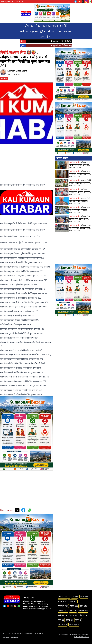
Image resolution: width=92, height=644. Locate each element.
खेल (48, 37)
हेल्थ (42, 37)
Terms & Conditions (10, 638)
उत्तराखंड (47, 26)
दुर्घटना (43, 31)
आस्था (59, 31)
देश (32, 26)
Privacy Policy (17, 633)
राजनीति (64, 26)
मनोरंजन (24, 31)
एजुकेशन (34, 31)
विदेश (38, 26)
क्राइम (55, 26)
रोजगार (51, 31)
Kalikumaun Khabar (82, 637)
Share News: (7, 510)
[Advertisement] (27, 161)
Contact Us (29, 633)
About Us (7, 633)
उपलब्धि (68, 31)
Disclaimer (39, 633)
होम (27, 26)
